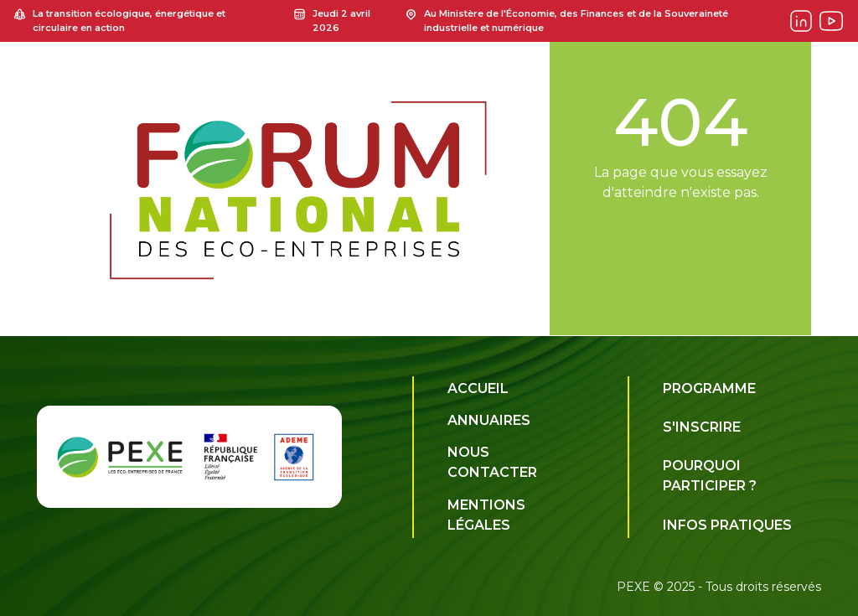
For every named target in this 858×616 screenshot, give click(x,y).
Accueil (478, 388)
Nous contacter (492, 462)
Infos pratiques (727, 525)
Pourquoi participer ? (710, 476)
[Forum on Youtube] (831, 21)
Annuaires (489, 420)
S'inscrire (702, 427)
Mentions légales (486, 515)
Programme (709, 388)
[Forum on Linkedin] (801, 21)
